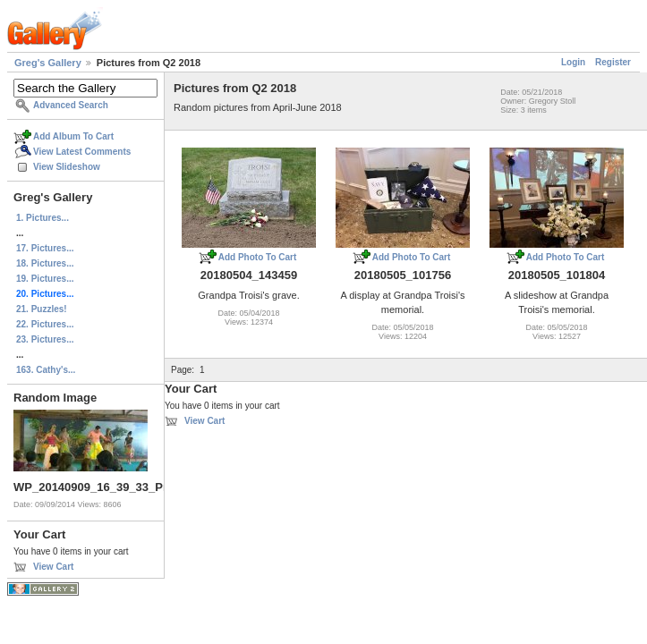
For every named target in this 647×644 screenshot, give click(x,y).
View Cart (53, 567)
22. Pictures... (45, 324)
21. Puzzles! (42, 309)
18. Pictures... (45, 263)
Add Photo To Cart (258, 257)
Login (573, 62)
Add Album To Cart (73, 136)
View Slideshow (67, 167)
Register (613, 62)
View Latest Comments (82, 152)
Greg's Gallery (48, 63)
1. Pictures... (43, 218)
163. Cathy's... (46, 370)
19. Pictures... (45, 279)
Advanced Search (71, 105)
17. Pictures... (45, 248)
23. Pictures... (45, 339)
